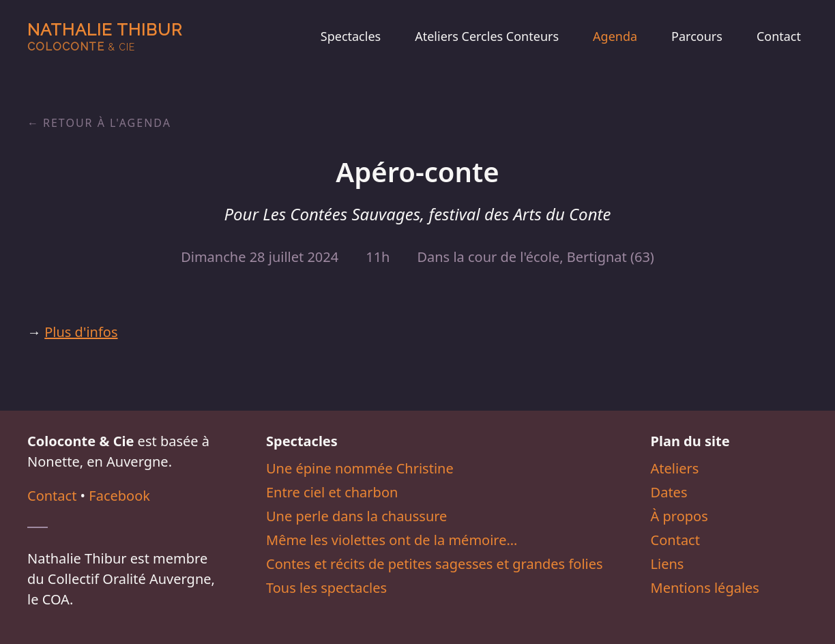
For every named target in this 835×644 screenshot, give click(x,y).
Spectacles (351, 36)
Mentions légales (705, 588)
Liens (668, 564)
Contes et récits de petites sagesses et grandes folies (435, 564)
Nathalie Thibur (105, 36)
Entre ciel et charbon (332, 492)
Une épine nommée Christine (360, 468)
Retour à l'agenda (107, 123)
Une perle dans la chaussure (356, 516)
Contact (779, 36)
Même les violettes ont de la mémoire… (392, 540)
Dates (669, 492)
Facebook (119, 496)
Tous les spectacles (326, 588)
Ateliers (675, 468)
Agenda (615, 36)
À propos (679, 516)
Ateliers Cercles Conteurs (487, 36)
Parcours (697, 36)
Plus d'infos (81, 332)
